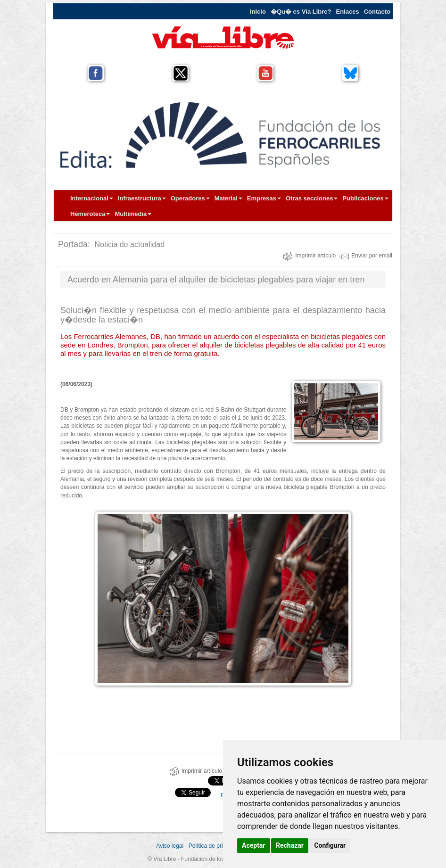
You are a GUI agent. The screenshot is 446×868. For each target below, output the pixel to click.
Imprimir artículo (309, 256)
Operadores (190, 198)
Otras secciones (312, 198)
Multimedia (133, 214)
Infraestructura (142, 198)
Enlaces (348, 12)
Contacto (377, 12)
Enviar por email (366, 256)
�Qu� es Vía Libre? (301, 12)
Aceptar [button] (254, 845)
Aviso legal (170, 846)
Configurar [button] (330, 845)
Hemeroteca (90, 214)
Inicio (258, 12)
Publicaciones (365, 198)
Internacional (92, 198)
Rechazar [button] (290, 845)
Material (228, 198)
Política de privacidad (215, 846)
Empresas (264, 198)
